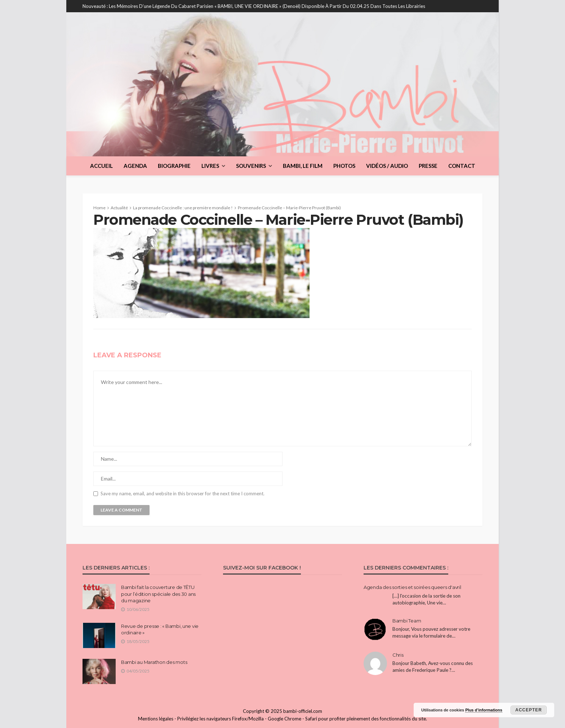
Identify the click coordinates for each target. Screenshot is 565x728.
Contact (462, 166)
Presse (428, 166)
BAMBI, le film (303, 166)
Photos (344, 166)
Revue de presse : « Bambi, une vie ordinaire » (160, 629)
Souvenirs (251, 166)
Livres (210, 166)
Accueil (101, 166)
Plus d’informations (484, 710)
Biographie (174, 166)
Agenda (135, 166)
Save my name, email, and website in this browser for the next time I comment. (183, 494)
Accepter (529, 710)
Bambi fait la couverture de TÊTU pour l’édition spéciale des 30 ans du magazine (158, 594)
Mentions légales (156, 719)
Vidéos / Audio (387, 166)
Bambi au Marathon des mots (154, 662)
